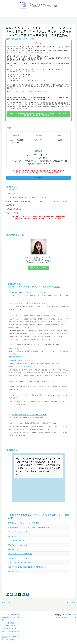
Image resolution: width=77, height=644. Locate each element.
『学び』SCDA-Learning (37, 4)
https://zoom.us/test (15, 357)
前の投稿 (6, 603)
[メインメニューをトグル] (38, 14)
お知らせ (18, 39)
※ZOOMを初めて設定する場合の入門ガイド (22, 360)
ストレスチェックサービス (18, 558)
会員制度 (11, 623)
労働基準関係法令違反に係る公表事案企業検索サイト (27, 567)
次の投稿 (71, 603)
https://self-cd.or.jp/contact (23, 366)
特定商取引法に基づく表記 (11, 619)
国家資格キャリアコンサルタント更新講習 (23, 523)
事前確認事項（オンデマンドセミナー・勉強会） (30, 415)
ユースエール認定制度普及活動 (19, 562)
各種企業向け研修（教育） (18, 541)
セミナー (26, 39)
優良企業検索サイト (15, 571)
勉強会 (32, 39)
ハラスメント (13, 536)
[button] (38, 292)
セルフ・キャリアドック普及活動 (20, 554)
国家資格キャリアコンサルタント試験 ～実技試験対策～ (28, 527)
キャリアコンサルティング (18, 532)
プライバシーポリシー (11, 614)
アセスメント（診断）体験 (18, 545)
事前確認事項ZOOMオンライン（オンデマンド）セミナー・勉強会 (34, 285)
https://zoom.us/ (14, 348)
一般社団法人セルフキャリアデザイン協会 (66, 617)
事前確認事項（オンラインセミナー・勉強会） (29, 292)
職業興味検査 (13, 549)
